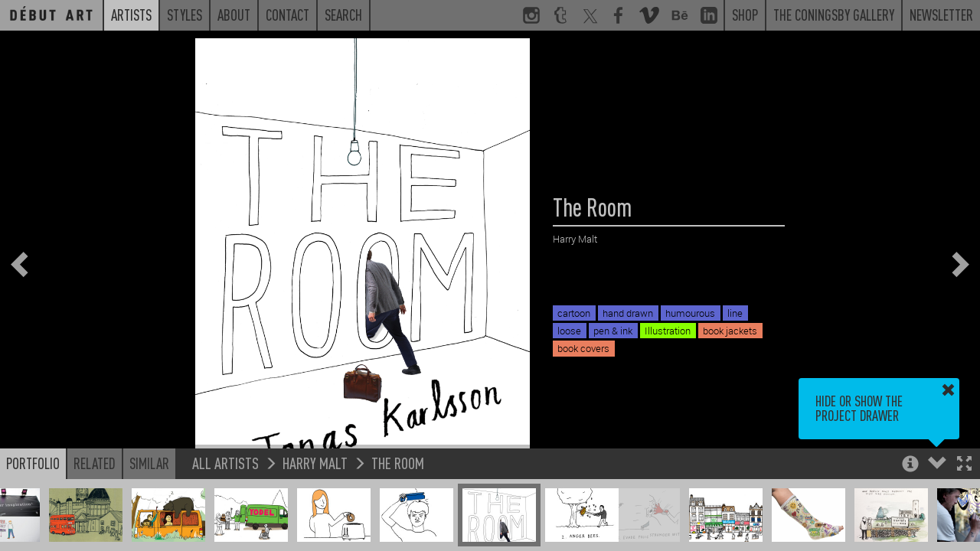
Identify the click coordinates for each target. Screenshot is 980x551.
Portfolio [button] (33, 463)
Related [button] (95, 463)
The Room (398, 463)
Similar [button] (149, 463)
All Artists (225, 463)
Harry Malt (315, 463)
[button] (964, 465)
